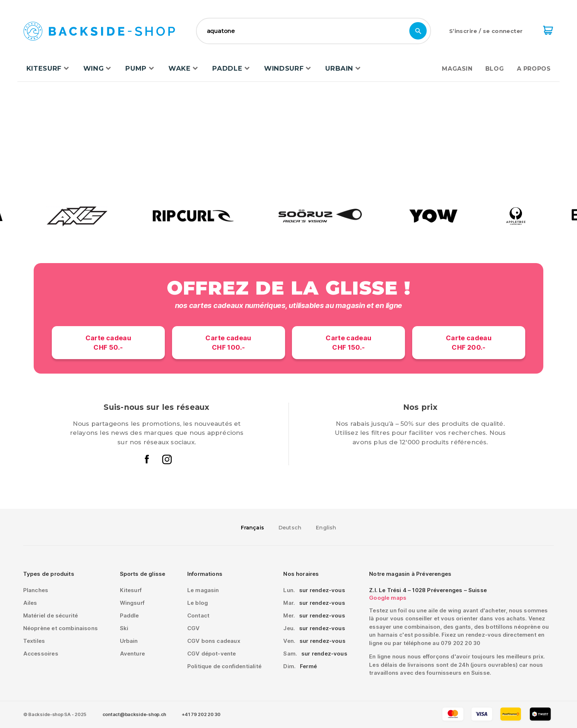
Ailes (30, 603)
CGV (194, 628)
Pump (136, 68)
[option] (290, 528)
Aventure (132, 654)
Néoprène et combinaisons (60, 628)
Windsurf (284, 68)
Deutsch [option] (290, 528)
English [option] (326, 528)
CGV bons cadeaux (214, 641)
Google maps (388, 598)
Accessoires (41, 654)
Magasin (457, 69)
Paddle (227, 68)
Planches (36, 590)
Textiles (34, 641)
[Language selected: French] (289, 527)
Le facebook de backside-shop (147, 459)
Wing (94, 68)
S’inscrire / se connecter (486, 31)
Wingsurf (132, 603)
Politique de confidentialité (224, 666)
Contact (198, 615)
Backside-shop (99, 32)
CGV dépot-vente (212, 654)
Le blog (198, 603)
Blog (495, 69)
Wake (180, 68)
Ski (124, 628)
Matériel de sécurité (51, 615)
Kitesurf (44, 68)
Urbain (339, 68)
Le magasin (203, 590)
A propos (534, 69)
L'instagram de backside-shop (167, 459)
